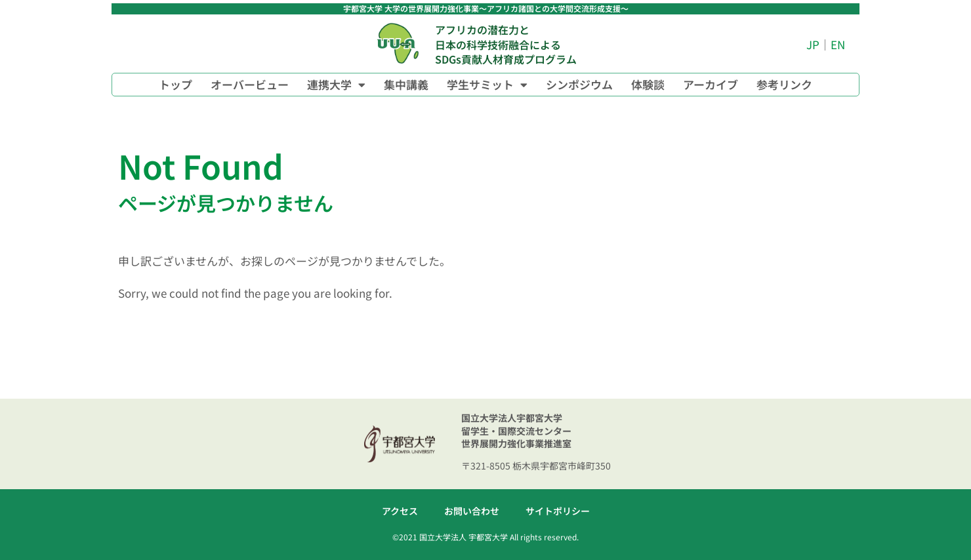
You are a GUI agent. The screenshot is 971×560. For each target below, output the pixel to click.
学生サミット (487, 85)
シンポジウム (579, 84)
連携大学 (336, 85)
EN (838, 44)
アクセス (400, 511)
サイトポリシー (558, 511)
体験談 (648, 84)
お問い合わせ (472, 511)
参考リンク (784, 84)
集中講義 (406, 84)
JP (813, 44)
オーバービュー (250, 84)
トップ (176, 84)
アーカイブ (711, 84)
